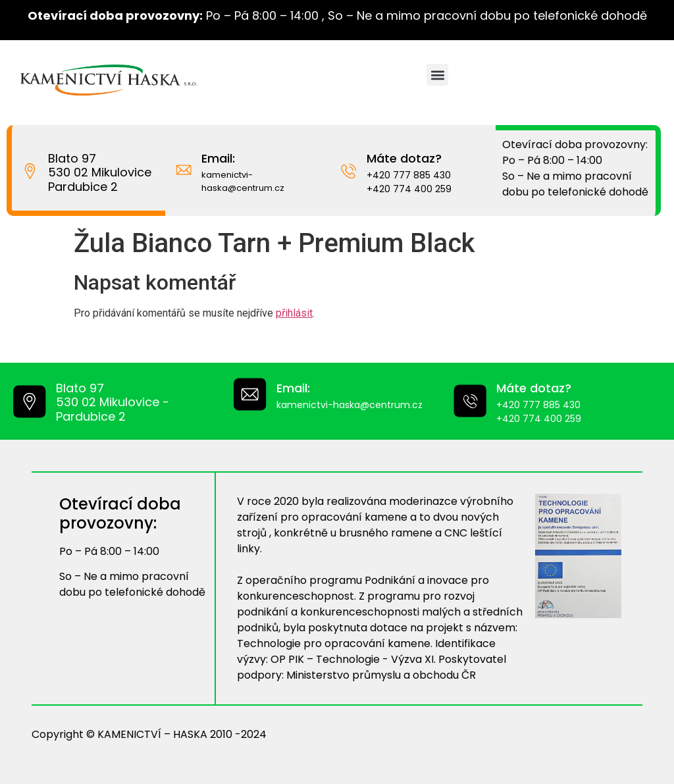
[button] (437, 75)
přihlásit (294, 313)
